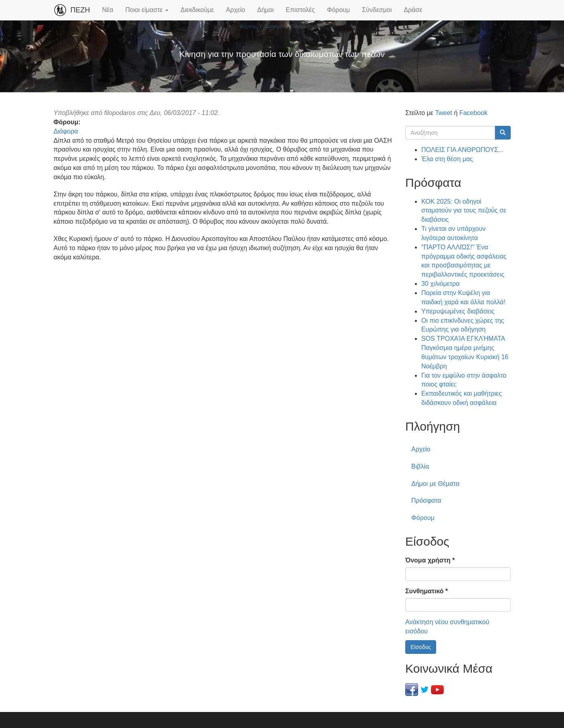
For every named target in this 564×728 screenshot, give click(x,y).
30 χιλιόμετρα (441, 284)
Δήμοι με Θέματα (435, 484)
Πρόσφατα (426, 500)
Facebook (473, 113)
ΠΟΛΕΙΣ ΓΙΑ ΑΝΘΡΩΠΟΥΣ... (462, 150)
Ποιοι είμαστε (147, 10)
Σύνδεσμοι (377, 10)
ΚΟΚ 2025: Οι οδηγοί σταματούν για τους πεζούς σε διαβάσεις (464, 211)
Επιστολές (300, 10)
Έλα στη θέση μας (447, 159)
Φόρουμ (338, 10)
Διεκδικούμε (197, 10)
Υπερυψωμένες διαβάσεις (458, 311)
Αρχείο (236, 10)
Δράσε (413, 10)
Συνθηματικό (427, 591)
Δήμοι (266, 10)
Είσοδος (421, 647)
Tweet (444, 113)
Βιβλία (420, 466)
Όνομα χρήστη (430, 560)
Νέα (108, 10)
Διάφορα (274, 26)
